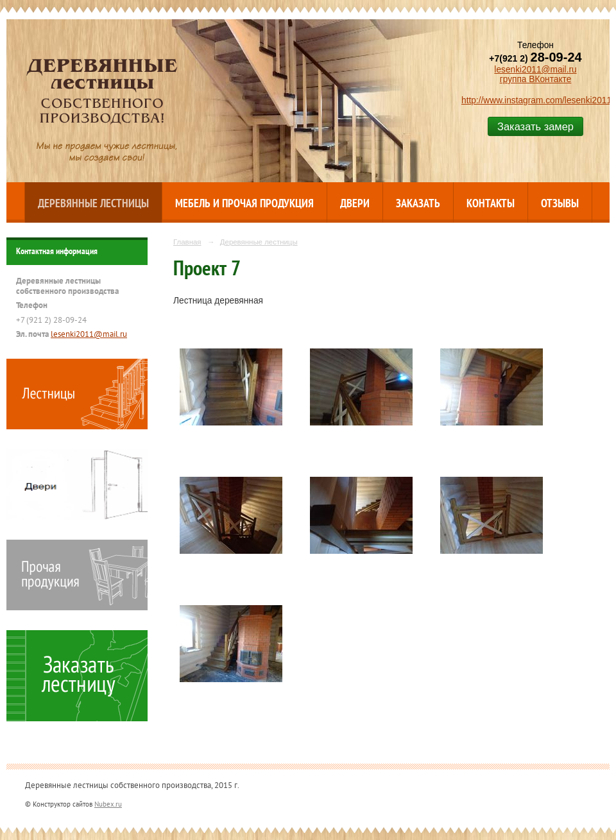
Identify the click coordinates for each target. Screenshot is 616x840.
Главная (187, 242)
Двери (355, 203)
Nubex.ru (108, 804)
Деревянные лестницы (93, 203)
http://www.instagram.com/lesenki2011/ (538, 100)
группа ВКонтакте (536, 79)
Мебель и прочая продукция (244, 203)
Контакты (491, 203)
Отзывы (560, 203)
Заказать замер (535, 126)
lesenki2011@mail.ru (535, 70)
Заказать (418, 203)
